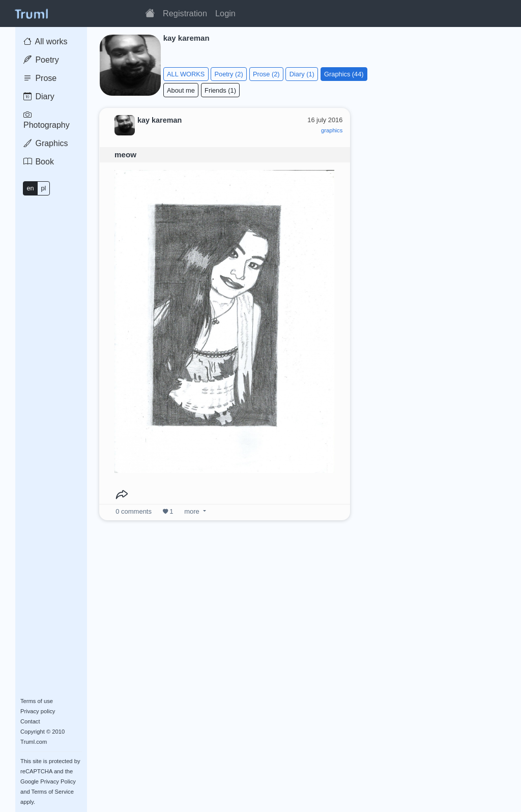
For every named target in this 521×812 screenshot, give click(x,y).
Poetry (41, 60)
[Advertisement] (437, 170)
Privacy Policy (58, 781)
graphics (332, 130)
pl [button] (43, 188)
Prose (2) (266, 74)
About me (181, 90)
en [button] (30, 188)
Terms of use (37, 701)
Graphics (46, 143)
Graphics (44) (344, 74)
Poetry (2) (229, 74)
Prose (40, 78)
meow (125, 155)
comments (134, 511)
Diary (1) (302, 74)
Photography (47, 120)
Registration (185, 13)
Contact (30, 721)
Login (225, 13)
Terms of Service (53, 792)
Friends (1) (220, 90)
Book (39, 162)
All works (46, 41)
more (192, 511)
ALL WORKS (186, 74)
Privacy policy (38, 711)
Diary (39, 96)
